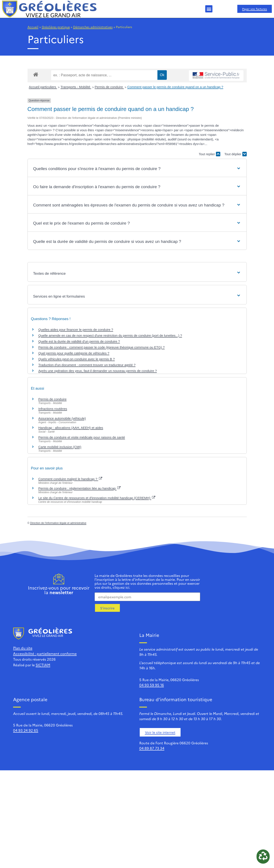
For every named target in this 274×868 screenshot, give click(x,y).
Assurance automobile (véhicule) (62, 418)
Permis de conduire (109, 87)
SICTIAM (43, 665)
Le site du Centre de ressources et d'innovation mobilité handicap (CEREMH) (97, 498)
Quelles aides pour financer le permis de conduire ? (76, 330)
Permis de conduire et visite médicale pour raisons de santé (82, 437)
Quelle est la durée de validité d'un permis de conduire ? (79, 341)
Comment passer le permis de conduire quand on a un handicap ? (175, 87)
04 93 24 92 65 (26, 730)
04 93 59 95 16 (152, 685)
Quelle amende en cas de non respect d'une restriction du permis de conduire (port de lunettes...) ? (110, 335)
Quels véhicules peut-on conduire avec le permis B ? (77, 359)
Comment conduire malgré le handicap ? (70, 479)
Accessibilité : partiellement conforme (45, 653)
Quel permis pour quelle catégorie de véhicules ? (74, 353)
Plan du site (23, 648)
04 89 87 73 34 (152, 748)
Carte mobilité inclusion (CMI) (60, 447)
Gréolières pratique (56, 27)
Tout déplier (236, 154)
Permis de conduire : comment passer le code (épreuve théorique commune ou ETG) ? (102, 347)
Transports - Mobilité (76, 87)
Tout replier (209, 154)
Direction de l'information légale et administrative (58, 523)
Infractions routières (53, 409)
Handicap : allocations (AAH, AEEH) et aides (71, 428)
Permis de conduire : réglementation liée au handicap (80, 488)
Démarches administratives (93, 27)
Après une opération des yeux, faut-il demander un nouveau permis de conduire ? (98, 371)
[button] (209, 9)
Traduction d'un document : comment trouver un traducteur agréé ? (87, 365)
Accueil (33, 27)
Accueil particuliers (43, 87)
